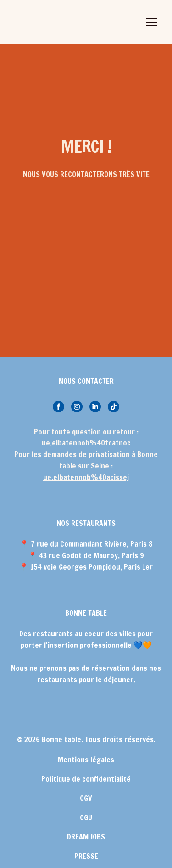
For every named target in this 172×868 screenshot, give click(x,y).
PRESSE (86, 856)
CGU (86, 817)
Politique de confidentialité (86, 779)
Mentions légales (86, 759)
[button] (58, 407)
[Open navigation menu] (152, 22)
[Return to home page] (46, 22)
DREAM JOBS (86, 837)
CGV (86, 798)
